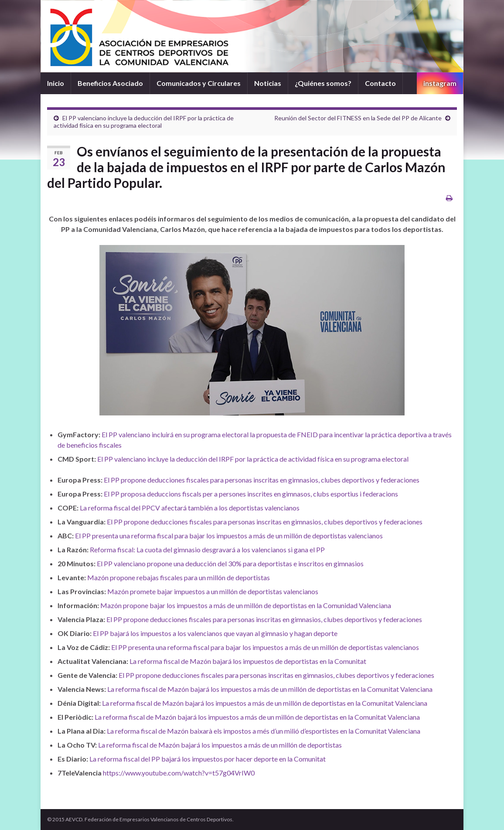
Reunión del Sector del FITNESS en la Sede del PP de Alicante (358, 118)
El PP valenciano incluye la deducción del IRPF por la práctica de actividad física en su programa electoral (144, 122)
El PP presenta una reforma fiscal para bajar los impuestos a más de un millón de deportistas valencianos (229, 536)
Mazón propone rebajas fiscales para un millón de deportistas (179, 577)
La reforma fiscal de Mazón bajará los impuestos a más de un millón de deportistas (220, 745)
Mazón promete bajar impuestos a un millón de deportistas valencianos (213, 591)
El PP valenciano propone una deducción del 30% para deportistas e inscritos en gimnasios (230, 563)
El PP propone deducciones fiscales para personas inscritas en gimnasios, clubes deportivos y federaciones (262, 480)
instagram (440, 83)
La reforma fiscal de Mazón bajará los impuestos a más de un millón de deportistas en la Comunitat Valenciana (270, 689)
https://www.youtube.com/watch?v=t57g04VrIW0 (179, 773)
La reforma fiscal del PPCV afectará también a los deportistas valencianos (190, 508)
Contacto (380, 83)
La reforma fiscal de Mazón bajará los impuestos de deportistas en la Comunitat (248, 661)
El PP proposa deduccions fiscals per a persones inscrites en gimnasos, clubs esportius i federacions (251, 494)
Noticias (268, 83)
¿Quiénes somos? (323, 83)
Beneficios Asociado (110, 83)
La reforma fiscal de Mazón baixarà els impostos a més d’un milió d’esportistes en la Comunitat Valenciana (264, 731)
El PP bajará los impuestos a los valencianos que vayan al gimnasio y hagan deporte (215, 633)
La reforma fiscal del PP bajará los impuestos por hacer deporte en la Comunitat (208, 759)
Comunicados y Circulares (199, 83)
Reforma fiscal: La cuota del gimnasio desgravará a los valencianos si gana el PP (207, 549)
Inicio (56, 83)
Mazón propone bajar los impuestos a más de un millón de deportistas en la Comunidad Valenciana (246, 605)
